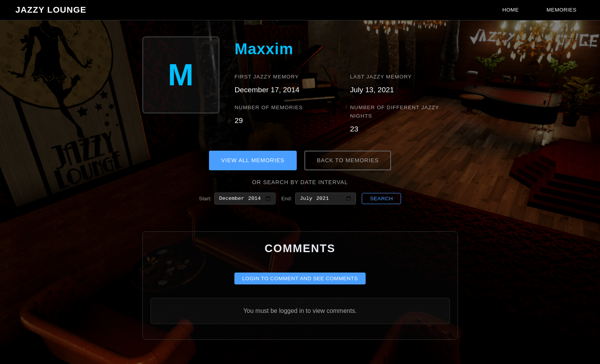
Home (511, 10)
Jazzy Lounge (51, 10)
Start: (205, 199)
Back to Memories (348, 160)
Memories (562, 10)
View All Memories (253, 160)
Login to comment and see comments (300, 280)
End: (287, 199)
